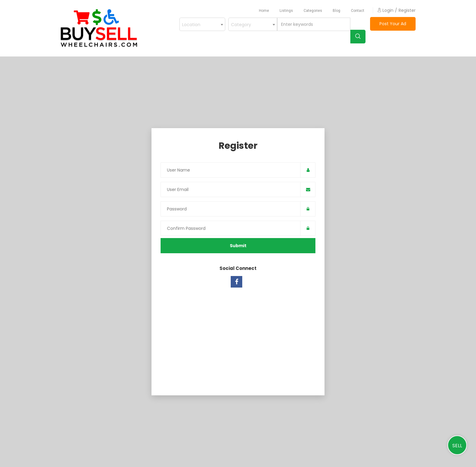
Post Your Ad (393, 24)
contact (358, 11)
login (386, 10)
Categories (313, 11)
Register (407, 10)
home (264, 11)
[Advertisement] (238, 338)
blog (337, 11)
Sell (457, 446)
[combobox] (253, 24)
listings (286, 11)
